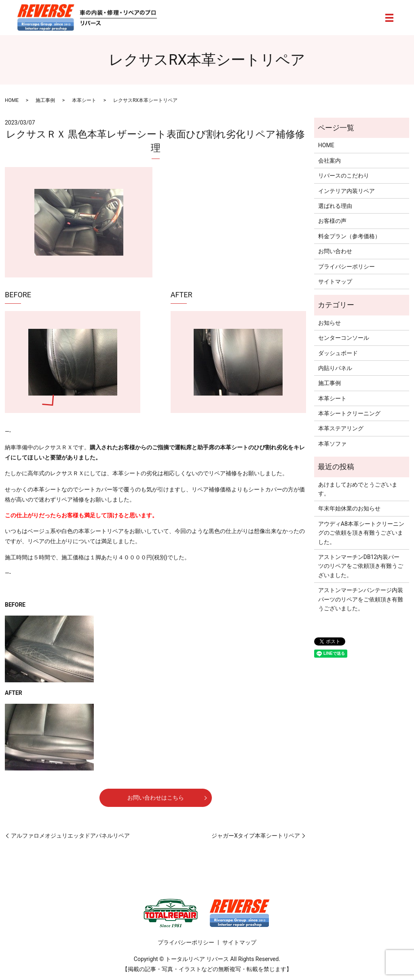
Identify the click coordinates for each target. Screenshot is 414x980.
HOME (12, 100)
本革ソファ (332, 444)
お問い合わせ (335, 251)
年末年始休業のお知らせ (349, 508)
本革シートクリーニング (349, 413)
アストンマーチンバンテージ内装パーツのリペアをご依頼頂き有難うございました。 (361, 599)
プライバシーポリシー (346, 267)
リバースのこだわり (344, 176)
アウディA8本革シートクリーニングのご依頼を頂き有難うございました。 (361, 533)
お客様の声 (332, 221)
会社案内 (330, 161)
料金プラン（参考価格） (349, 236)
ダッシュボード (338, 353)
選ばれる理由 (335, 206)
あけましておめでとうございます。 (358, 489)
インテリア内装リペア (346, 191)
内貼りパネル (335, 368)
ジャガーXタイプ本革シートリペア (256, 836)
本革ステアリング (341, 428)
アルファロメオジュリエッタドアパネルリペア (70, 836)
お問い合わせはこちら (156, 798)
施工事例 (45, 100)
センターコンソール (344, 338)
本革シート (84, 100)
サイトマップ (335, 282)
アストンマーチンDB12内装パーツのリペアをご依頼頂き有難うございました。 (361, 566)
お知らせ (330, 323)
